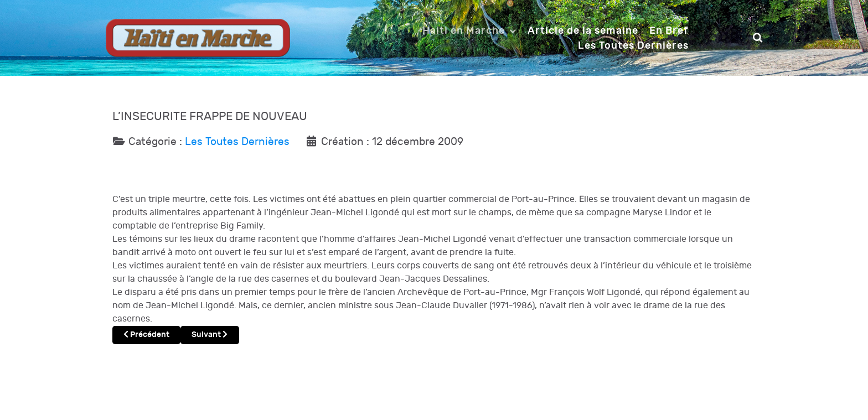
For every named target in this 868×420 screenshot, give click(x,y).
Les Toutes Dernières (237, 142)
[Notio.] (198, 37)
